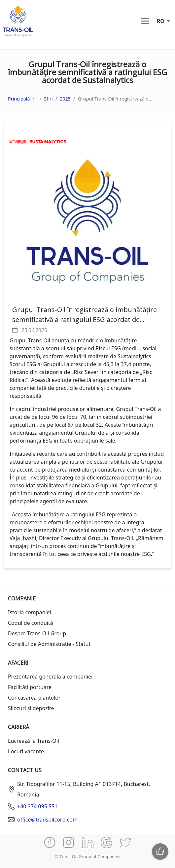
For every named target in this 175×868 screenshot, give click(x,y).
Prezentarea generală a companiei (50, 677)
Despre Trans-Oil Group (37, 633)
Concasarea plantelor (34, 698)
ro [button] (161, 21)
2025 (65, 99)
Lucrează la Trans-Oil (34, 741)
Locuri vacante (26, 751)
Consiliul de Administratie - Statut (49, 644)
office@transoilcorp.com (47, 820)
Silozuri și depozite (31, 708)
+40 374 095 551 (37, 806)
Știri (48, 99)
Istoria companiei (30, 612)
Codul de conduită (31, 623)
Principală (19, 99)
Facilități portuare (30, 687)
